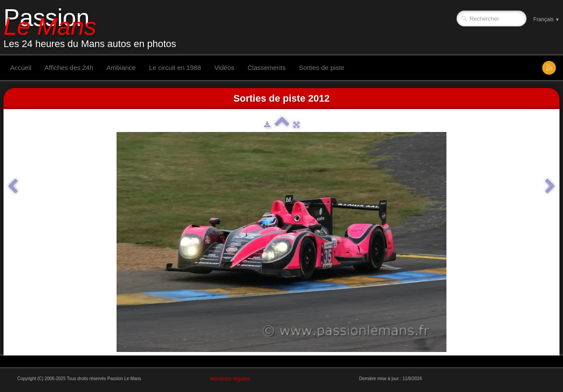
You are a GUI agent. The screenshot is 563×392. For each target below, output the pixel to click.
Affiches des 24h (69, 68)
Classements (267, 68)
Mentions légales (230, 379)
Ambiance (121, 68)
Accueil (21, 68)
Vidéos (224, 68)
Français (547, 19)
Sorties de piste (321, 68)
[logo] (93, 28)
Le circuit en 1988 (175, 68)
